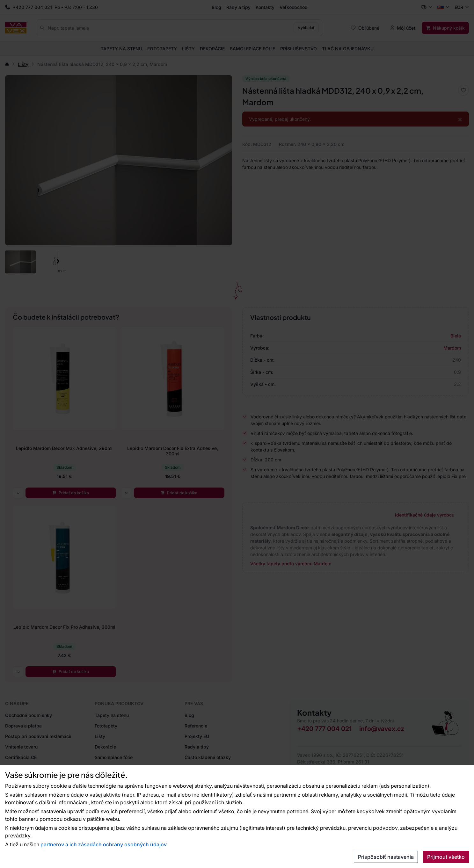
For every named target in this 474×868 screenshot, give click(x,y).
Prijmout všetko (446, 857)
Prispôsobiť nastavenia (386, 857)
